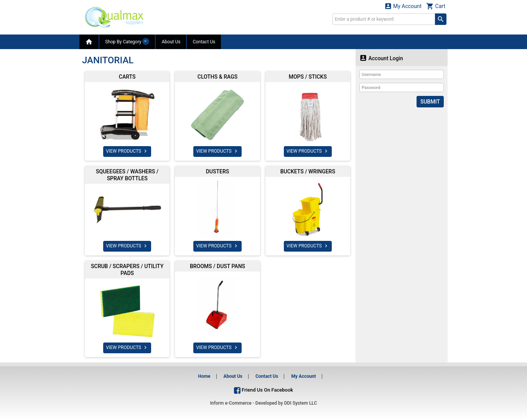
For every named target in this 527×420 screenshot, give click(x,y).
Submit (430, 102)
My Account (403, 6)
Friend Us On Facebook (263, 390)
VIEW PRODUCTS (127, 151)
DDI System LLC (301, 403)
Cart (436, 6)
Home (204, 376)
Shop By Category (127, 41)
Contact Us (204, 42)
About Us (171, 42)
